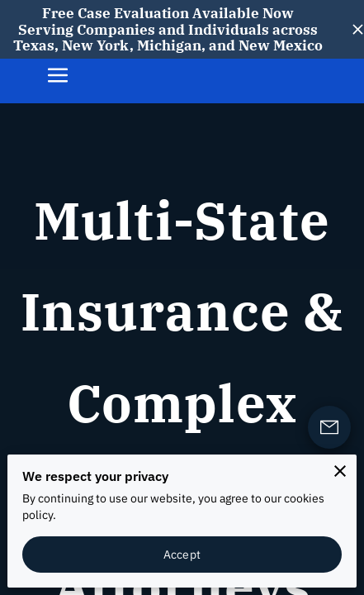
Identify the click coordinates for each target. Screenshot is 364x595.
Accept (182, 554)
